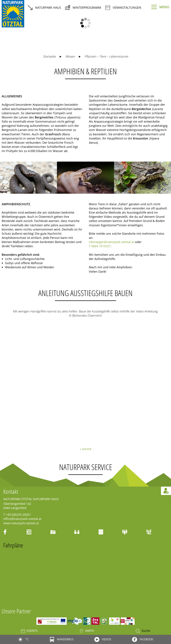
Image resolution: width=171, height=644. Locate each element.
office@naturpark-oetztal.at (22, 519)
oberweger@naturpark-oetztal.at (111, 242)
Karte (87, 631)
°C (23, 639)
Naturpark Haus (44, 8)
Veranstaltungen (123, 8)
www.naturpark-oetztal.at (21, 523)
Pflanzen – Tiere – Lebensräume (106, 56)
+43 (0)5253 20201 (18, 515)
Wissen (70, 56)
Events (29, 631)
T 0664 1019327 (100, 246)
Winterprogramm (83, 8)
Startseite (49, 56)
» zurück (86, 449)
